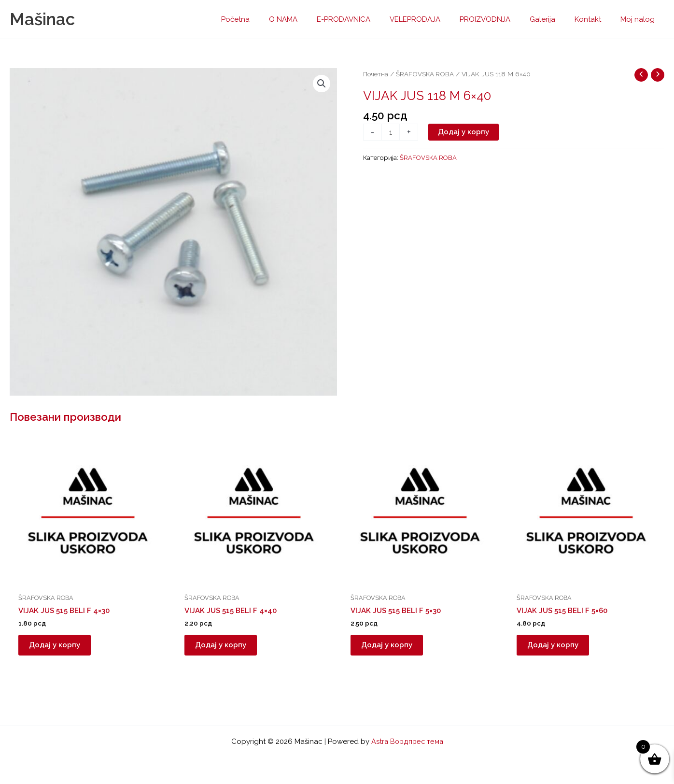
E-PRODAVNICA (370, 19)
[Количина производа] (391, 133)
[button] (321, 84)
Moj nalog (640, 19)
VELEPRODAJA (437, 19)
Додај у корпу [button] (58, 647)
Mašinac (42, 19)
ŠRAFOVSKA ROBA (426, 74)
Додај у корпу (464, 132)
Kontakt (595, 19)
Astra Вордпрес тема (407, 741)
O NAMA (315, 19)
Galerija (555, 19)
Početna (272, 19)
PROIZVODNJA (502, 19)
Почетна (376, 74)
